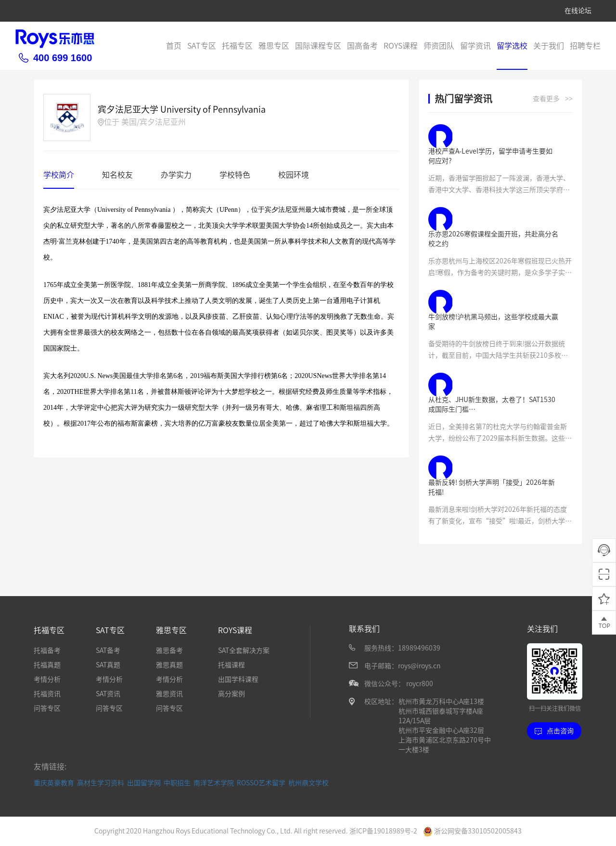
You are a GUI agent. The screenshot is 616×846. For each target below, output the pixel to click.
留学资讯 (475, 46)
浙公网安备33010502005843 (472, 831)
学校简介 (59, 175)
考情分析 (47, 679)
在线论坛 (578, 11)
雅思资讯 (169, 694)
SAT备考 (108, 651)
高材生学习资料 (101, 783)
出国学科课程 (238, 679)
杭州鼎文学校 (308, 783)
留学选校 (512, 46)
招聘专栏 (585, 46)
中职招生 (177, 783)
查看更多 (553, 99)
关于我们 (549, 46)
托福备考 (47, 651)
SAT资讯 (108, 694)
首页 (174, 46)
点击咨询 (554, 731)
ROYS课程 (401, 46)
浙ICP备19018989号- (381, 831)
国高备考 (362, 46)
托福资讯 (47, 694)
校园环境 (294, 175)
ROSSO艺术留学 (261, 783)
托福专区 (237, 46)
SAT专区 (202, 46)
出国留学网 (144, 783)
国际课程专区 (318, 46)
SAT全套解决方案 (244, 651)
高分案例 (231, 694)
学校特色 (235, 175)
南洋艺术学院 (214, 783)
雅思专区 (274, 46)
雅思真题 (169, 665)
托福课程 (231, 665)
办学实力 (176, 175)
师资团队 (439, 46)
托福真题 (47, 665)
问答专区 (47, 708)
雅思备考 (169, 651)
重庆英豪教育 (54, 783)
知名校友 (117, 175)
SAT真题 (108, 665)
